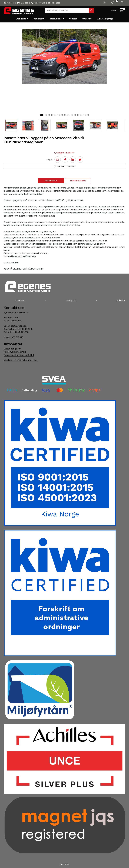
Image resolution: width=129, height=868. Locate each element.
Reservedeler (56, 19)
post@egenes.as (19, 325)
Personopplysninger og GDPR (19, 354)
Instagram (71, 300)
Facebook (19, 300)
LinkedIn (121, 300)
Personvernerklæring (15, 351)
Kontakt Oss (38, 3)
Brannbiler (21, 19)
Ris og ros (54, 3)
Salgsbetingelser (12, 348)
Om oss (23, 3)
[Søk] (67, 11)
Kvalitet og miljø (105, 19)
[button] (42, 115)
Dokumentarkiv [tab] (78, 181)
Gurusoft (64, 863)
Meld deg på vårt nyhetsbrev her (21, 359)
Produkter (38, 19)
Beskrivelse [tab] (51, 181)
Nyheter (9, 3)
